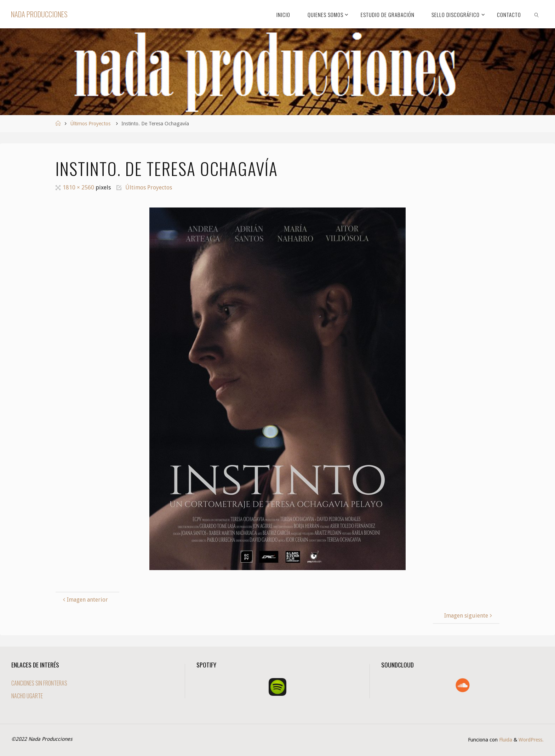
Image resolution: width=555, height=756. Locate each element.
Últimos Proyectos (90, 124)
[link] (537, 14)
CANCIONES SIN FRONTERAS (39, 683)
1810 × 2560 (79, 187)
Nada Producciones (39, 14)
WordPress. (531, 740)
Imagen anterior (85, 600)
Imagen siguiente (469, 616)
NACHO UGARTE (27, 696)
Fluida (505, 740)
